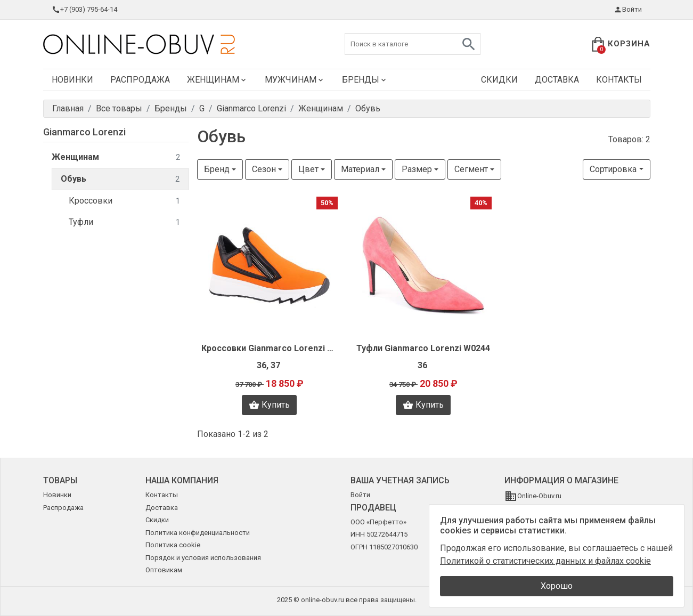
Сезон (264, 169)
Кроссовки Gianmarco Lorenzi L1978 (270, 348)
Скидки (499, 80)
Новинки (72, 80)
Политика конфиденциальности (198, 533)
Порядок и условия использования (203, 558)
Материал (360, 169)
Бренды (365, 80)
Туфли (124, 222)
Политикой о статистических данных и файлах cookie (545, 561)
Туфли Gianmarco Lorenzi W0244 (423, 348)
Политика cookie (173, 545)
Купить (269, 405)
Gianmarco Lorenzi (84, 132)
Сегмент (471, 169)
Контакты (619, 80)
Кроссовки (124, 201)
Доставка (557, 80)
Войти (628, 10)
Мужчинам (295, 80)
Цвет (308, 169)
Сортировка (613, 169)
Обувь (120, 179)
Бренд (217, 169)
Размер (417, 169)
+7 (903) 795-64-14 (84, 10)
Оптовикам (164, 570)
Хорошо (557, 586)
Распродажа (140, 80)
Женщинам (217, 80)
